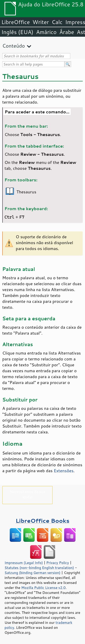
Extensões (64, 471)
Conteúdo (14, 46)
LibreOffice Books (43, 521)
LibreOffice (16, 22)
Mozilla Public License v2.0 (44, 588)
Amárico (46, 32)
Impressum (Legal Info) (24, 563)
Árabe (67, 32)
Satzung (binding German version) (33, 573)
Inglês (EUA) (17, 32)
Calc (57, 22)
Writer (41, 22)
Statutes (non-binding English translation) (39, 568)
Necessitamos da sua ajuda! (27, 494)
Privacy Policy (58, 563)
